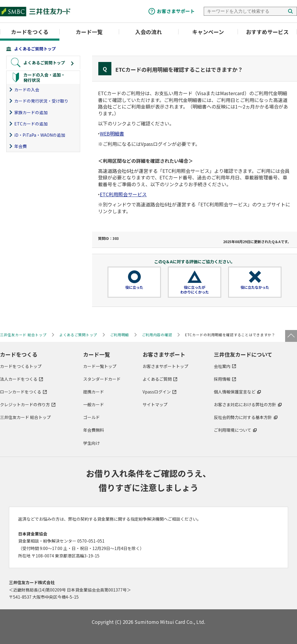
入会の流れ (148, 32)
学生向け (91, 443)
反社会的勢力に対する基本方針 (243, 417)
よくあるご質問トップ (35, 49)
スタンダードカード (102, 379)
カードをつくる (30, 32)
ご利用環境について (233, 430)
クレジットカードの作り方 (25, 404)
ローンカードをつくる (21, 392)
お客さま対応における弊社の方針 (245, 404)
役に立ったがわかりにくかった (195, 290)
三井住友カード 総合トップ (25, 417)
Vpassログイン (157, 392)
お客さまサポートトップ (165, 366)
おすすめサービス (267, 32)
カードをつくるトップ (21, 366)
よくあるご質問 (157, 379)
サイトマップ (155, 404)
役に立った (134, 287)
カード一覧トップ (100, 366)
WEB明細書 (112, 133)
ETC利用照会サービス (123, 194)
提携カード (94, 392)
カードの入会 (27, 90)
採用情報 (222, 379)
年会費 (20, 146)
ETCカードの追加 (31, 124)
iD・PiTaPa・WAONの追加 (40, 135)
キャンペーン (208, 32)
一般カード (94, 404)
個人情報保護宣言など (235, 392)
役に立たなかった (255, 287)
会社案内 (222, 366)
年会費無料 (94, 430)
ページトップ (291, 336)
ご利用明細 (120, 335)
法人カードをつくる (19, 379)
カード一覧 (89, 32)
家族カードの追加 (31, 112)
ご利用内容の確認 (157, 335)
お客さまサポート (176, 11)
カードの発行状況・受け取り (41, 101)
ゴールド (91, 417)
